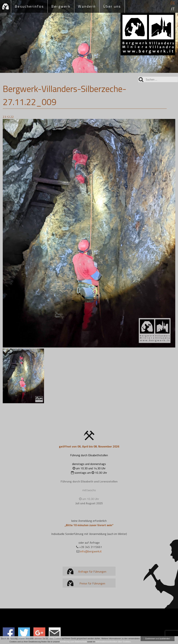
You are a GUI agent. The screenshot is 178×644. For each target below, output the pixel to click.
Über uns (112, 6)
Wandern (87, 6)
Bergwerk (61, 6)
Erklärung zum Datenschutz (73, 642)
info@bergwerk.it (91, 551)
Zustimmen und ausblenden (158, 639)
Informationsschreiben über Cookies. (113, 642)
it (173, 9)
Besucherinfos (29, 6)
